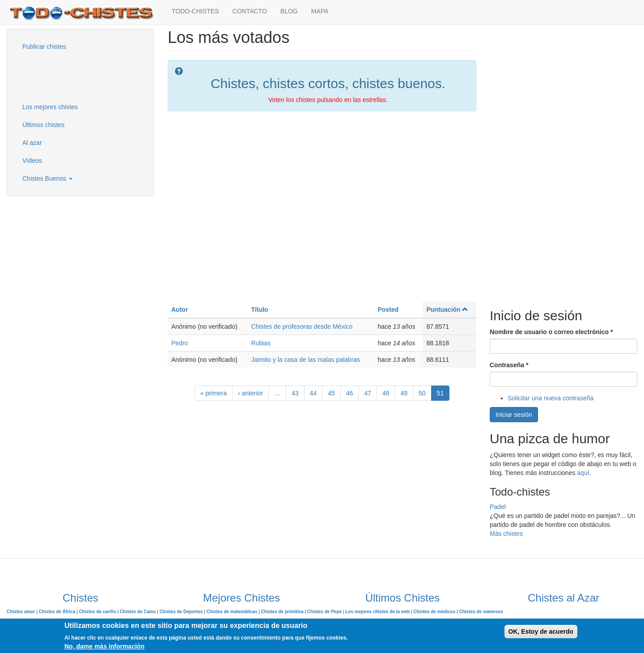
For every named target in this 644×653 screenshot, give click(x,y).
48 (386, 393)
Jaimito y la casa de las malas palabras (306, 360)
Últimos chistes (43, 125)
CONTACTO (250, 11)
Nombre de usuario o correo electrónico (551, 332)
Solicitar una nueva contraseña (551, 398)
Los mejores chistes (50, 107)
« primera (214, 393)
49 (404, 393)
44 (314, 393)
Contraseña (509, 365)
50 (422, 393)
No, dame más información (104, 646)
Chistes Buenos (47, 178)
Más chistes (506, 534)
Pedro (180, 343)
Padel (498, 507)
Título (260, 310)
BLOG (289, 11)
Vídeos (32, 161)
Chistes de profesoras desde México (302, 326)
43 (295, 393)
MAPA (320, 11)
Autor (180, 310)
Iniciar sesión (514, 415)
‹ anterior (250, 393)
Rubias (261, 343)
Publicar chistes (44, 47)
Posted (388, 310)
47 (368, 393)
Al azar (32, 143)
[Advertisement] (60, 76)
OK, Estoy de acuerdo (541, 632)
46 (350, 393)
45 (331, 393)
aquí (583, 473)
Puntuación (447, 310)
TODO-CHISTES (195, 11)
